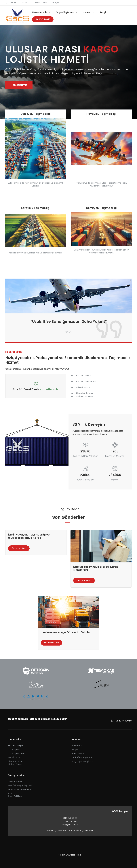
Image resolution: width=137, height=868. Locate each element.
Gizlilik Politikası (15, 781)
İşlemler (90, 12)
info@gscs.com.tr (70, 825)
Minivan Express (15, 764)
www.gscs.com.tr (74, 855)
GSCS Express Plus (16, 753)
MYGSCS (26, 3)
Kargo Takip (41, 3)
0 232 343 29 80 (70, 818)
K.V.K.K (11, 793)
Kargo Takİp (43, 19)
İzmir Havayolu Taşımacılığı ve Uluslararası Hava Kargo (29, 536)
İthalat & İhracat (16, 761)
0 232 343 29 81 (70, 821)
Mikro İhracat (14, 757)
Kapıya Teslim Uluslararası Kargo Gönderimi (96, 568)
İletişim (55, 3)
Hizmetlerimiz (43, 12)
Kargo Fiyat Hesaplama (83, 761)
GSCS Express (14, 750)
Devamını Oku (19, 548)
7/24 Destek (11, 3)
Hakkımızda (77, 745)
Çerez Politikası (15, 796)
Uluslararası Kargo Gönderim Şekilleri (66, 632)
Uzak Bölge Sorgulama (82, 757)
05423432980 (124, 721)
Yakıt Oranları (78, 753)
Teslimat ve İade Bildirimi (20, 789)
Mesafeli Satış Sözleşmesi (20, 785)
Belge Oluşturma (68, 12)
